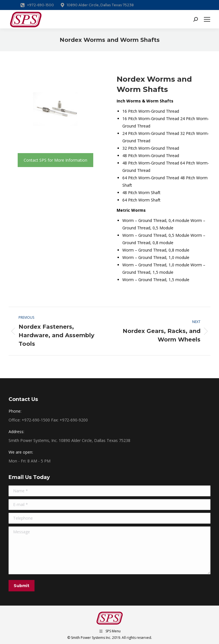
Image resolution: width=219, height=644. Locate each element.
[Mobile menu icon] (207, 19)
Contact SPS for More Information (55, 160)
